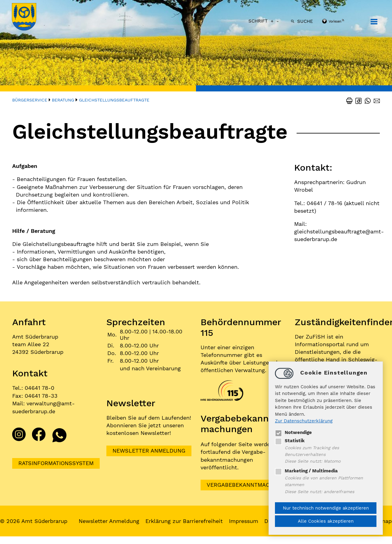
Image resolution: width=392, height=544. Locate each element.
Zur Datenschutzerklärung (304, 421)
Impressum (244, 521)
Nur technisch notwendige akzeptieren (326, 508)
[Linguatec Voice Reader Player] (341, 22)
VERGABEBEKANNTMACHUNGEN (250, 485)
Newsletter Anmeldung (149, 451)
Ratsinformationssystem (56, 463)
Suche (305, 21)
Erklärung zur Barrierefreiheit (184, 521)
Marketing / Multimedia (306, 471)
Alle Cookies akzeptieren (326, 521)
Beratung (63, 100)
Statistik (290, 440)
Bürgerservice (30, 100)
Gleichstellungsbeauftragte (114, 100)
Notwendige (293, 432)
